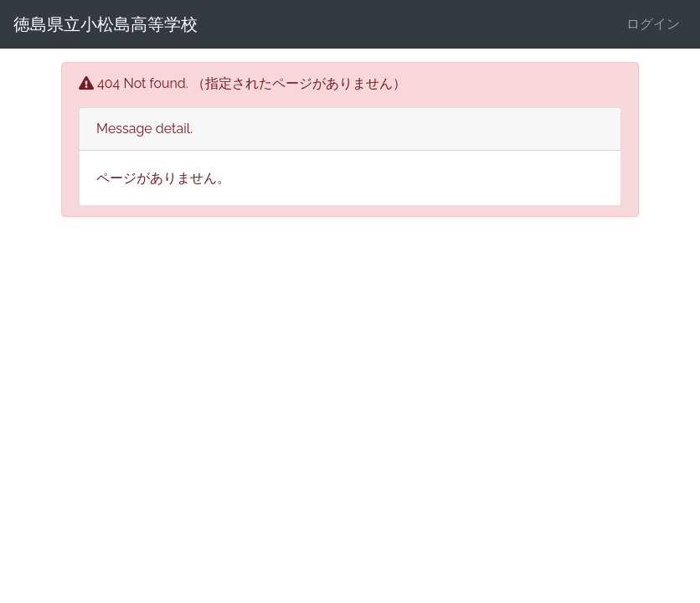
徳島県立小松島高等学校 (106, 24)
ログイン (653, 24)
